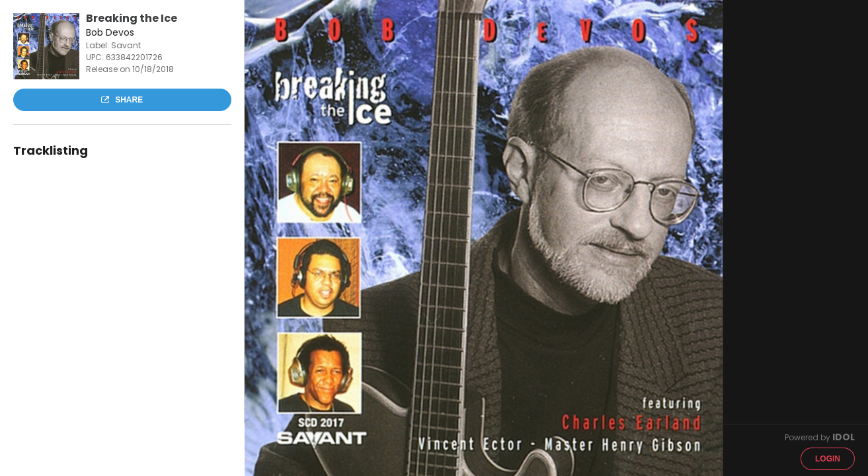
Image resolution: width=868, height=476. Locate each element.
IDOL (844, 437)
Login (828, 459)
